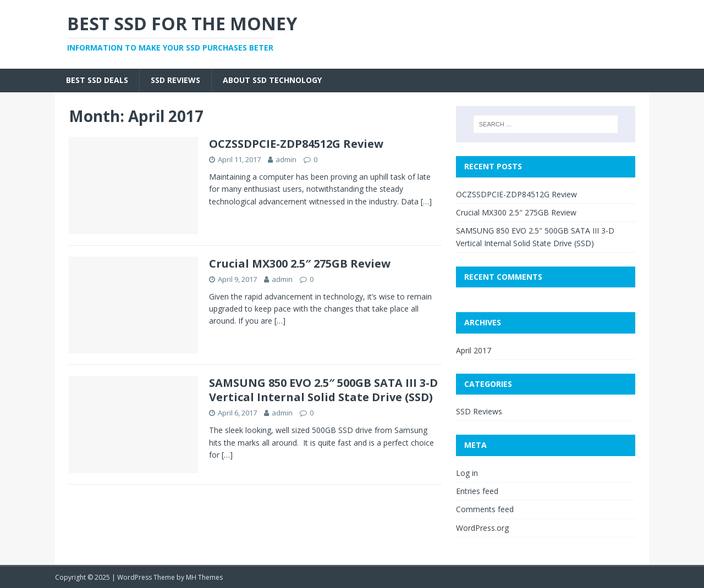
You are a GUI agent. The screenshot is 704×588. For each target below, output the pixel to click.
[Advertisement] (438, 33)
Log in (467, 473)
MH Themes (204, 577)
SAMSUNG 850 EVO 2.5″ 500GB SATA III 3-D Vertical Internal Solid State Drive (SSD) (323, 390)
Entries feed (477, 491)
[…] (426, 201)
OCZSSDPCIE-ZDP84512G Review (296, 144)
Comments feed (485, 509)
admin (286, 159)
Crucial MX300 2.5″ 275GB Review (300, 264)
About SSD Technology (272, 80)
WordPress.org (482, 528)
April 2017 (474, 350)
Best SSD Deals (97, 80)
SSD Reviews (175, 80)
